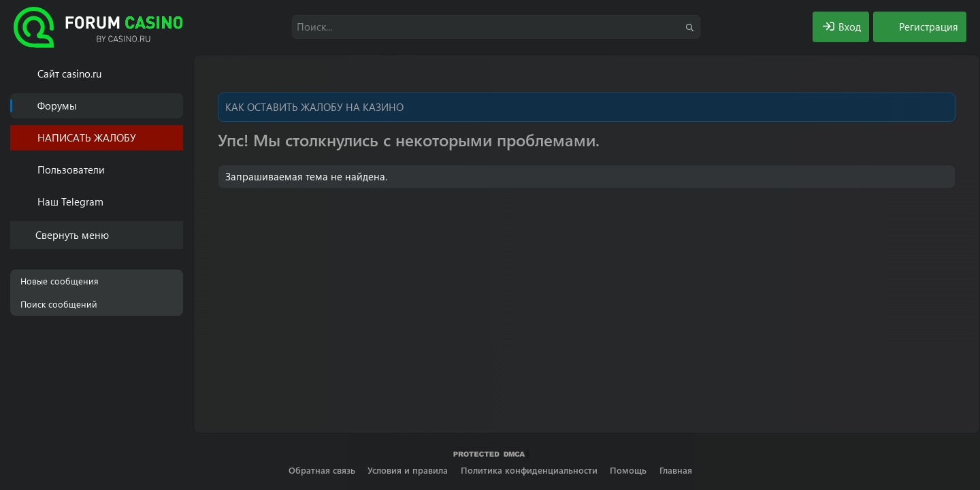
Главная (676, 470)
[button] (175, 170)
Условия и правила (408, 470)
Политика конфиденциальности (529, 470)
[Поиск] (496, 27)
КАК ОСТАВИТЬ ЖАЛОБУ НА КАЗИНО (314, 107)
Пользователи (71, 169)
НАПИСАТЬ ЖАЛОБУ (87, 137)
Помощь (628, 470)
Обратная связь (322, 470)
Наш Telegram (70, 201)
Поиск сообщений (59, 304)
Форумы (57, 105)
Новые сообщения (60, 281)
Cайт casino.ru (69, 73)
